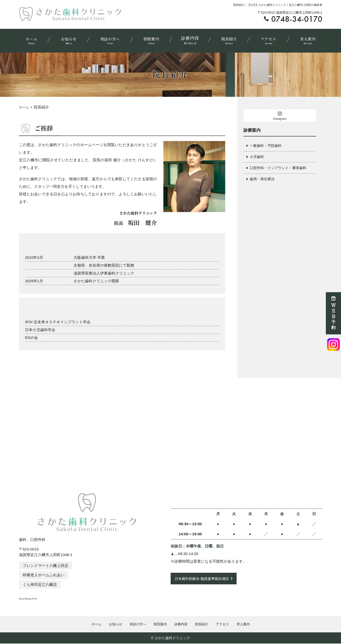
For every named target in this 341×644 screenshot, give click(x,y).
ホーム (34, 39)
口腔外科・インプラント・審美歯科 (280, 168)
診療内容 (190, 39)
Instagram (280, 116)
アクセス (267, 39)
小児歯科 (257, 157)
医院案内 (151, 39)
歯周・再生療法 (263, 180)
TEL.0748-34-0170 (53, 597)
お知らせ (70, 39)
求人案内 (305, 39)
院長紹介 (228, 39)
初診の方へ (111, 39)
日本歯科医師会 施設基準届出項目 (204, 578)
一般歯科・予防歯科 (267, 146)
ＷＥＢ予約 (333, 313)
